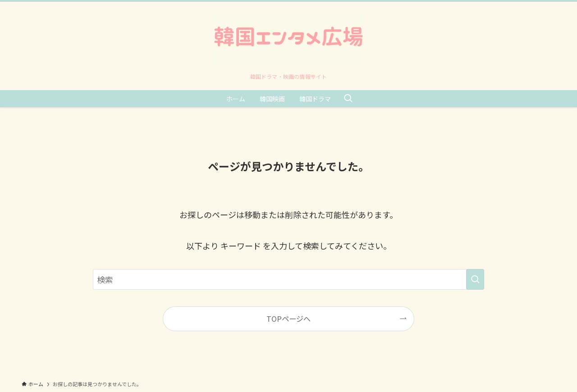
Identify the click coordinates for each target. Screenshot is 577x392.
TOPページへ (288, 319)
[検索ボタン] (348, 99)
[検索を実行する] (475, 279)
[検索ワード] (288, 279)
